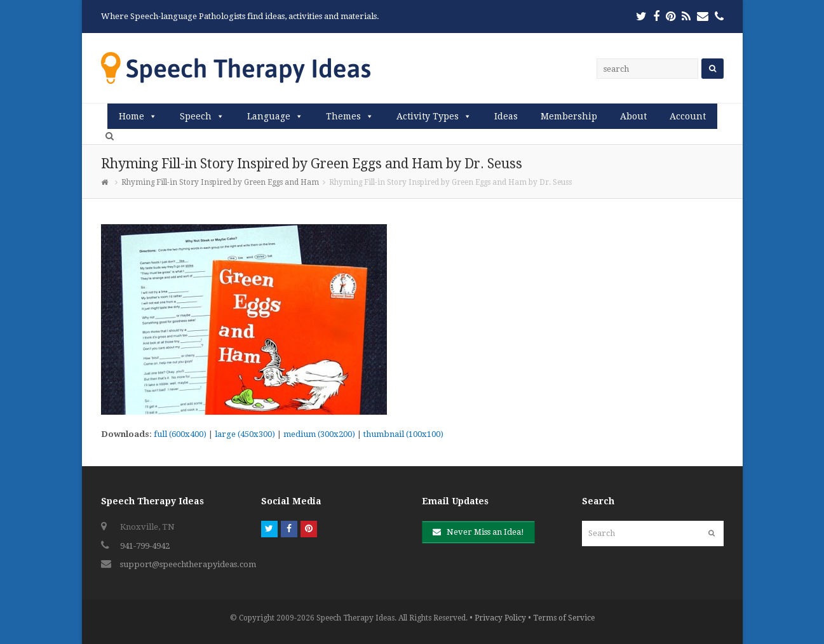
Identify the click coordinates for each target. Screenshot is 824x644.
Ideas (506, 116)
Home (132, 116)
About (633, 116)
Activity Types (428, 116)
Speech (196, 116)
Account (688, 116)
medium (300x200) (319, 434)
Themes (343, 116)
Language (269, 116)
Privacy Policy (500, 618)
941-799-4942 (145, 546)
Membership (569, 116)
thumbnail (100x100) (403, 434)
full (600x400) (180, 434)
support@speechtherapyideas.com (188, 564)
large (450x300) (245, 434)
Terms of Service (564, 618)
